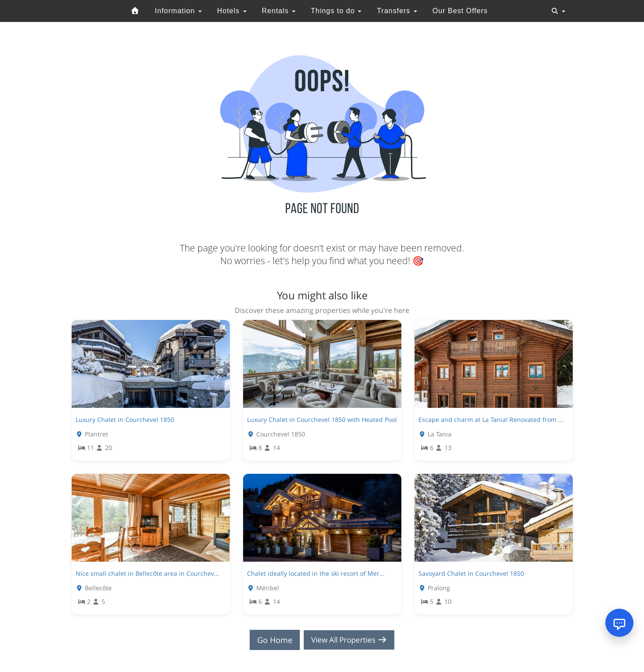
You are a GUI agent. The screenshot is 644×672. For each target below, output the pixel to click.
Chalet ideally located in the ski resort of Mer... (316, 573)
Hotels (232, 11)
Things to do (336, 11)
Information (178, 11)
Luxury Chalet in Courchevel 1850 (125, 420)
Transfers (397, 11)
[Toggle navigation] (558, 11)
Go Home (272, 640)
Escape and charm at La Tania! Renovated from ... (491, 420)
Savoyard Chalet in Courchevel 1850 (471, 573)
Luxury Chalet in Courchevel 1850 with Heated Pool (322, 420)
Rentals (278, 11)
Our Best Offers (460, 11)
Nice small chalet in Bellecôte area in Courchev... (147, 573)
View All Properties (349, 640)
